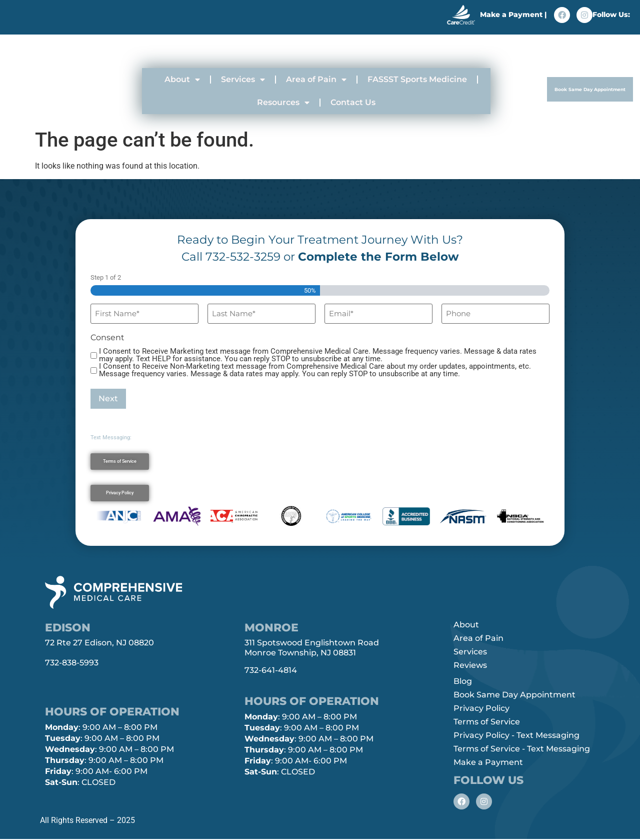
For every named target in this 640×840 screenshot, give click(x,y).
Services (243, 80)
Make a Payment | (513, 14)
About (182, 80)
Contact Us (353, 102)
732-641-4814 (271, 670)
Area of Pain (316, 80)
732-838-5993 (72, 663)
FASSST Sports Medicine (417, 79)
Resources (283, 103)
